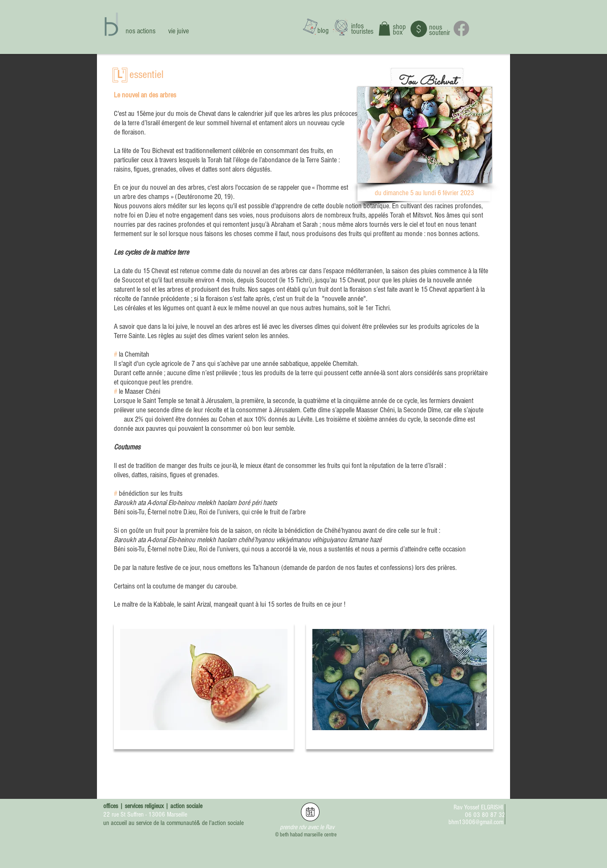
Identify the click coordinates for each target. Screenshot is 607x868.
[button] (384, 28)
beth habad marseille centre (308, 835)
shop (399, 27)
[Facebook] (461, 28)
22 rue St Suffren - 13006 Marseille (145, 814)
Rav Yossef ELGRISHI (478, 807)
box (398, 32)
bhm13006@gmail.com (476, 822)
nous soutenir (440, 30)
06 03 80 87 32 (485, 815)
